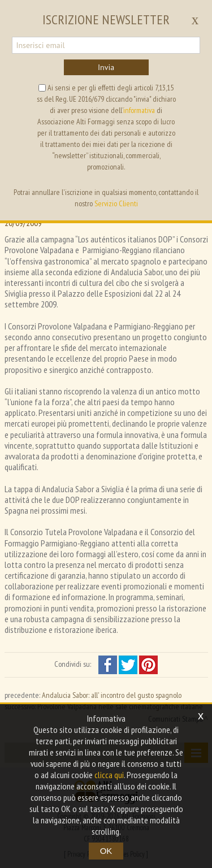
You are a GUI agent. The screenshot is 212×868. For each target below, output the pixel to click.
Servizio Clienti (116, 203)
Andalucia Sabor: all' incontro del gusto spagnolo (112, 695)
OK (106, 851)
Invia (106, 67)
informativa (139, 110)
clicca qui (109, 775)
